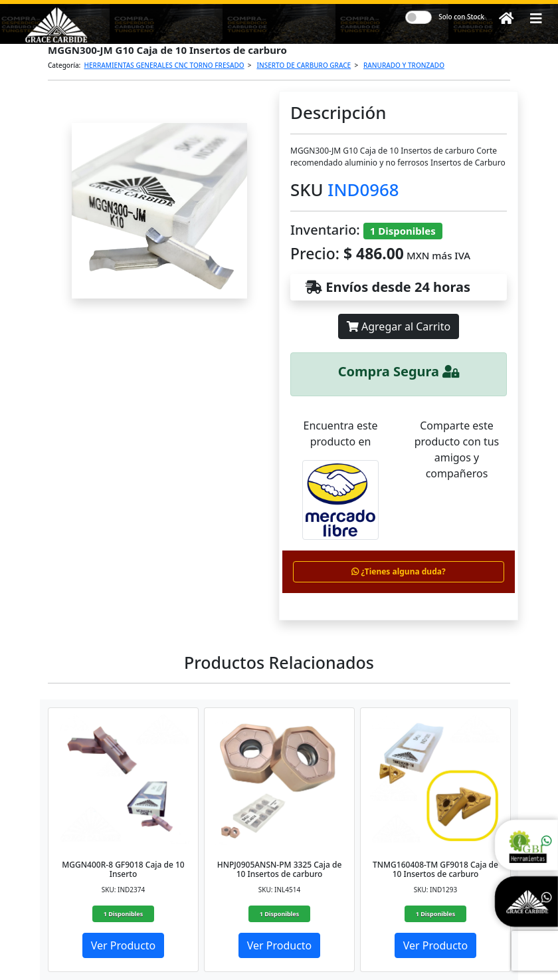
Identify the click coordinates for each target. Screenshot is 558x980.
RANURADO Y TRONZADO (404, 65)
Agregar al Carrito (399, 326)
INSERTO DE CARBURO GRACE (304, 65)
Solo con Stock (461, 17)
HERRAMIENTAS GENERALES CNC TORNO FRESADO (164, 65)
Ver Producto (124, 945)
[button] (536, 19)
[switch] (418, 17)
